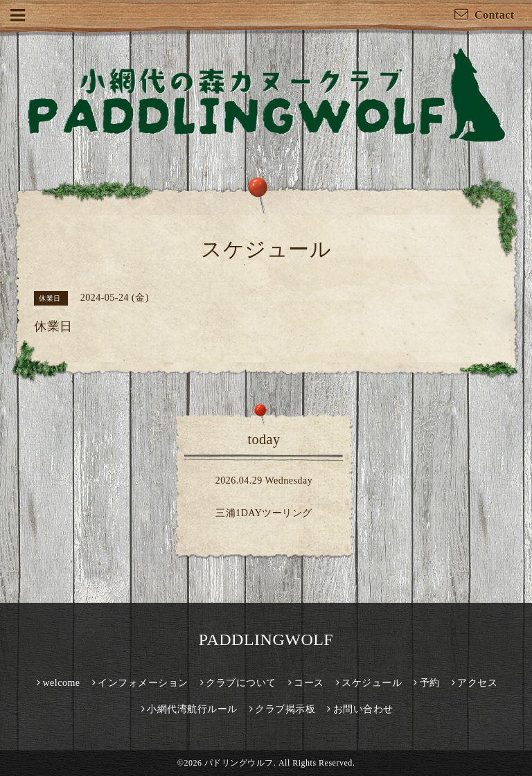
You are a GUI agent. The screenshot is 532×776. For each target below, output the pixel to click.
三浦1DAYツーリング (264, 513)
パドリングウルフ (239, 763)
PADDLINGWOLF (266, 640)
